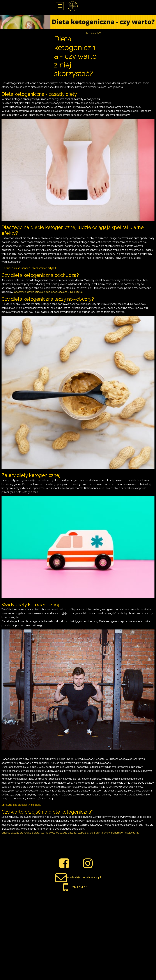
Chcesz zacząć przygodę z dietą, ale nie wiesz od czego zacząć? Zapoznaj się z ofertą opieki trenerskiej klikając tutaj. (70, 833)
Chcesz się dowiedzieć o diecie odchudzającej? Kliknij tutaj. (48, 292)
